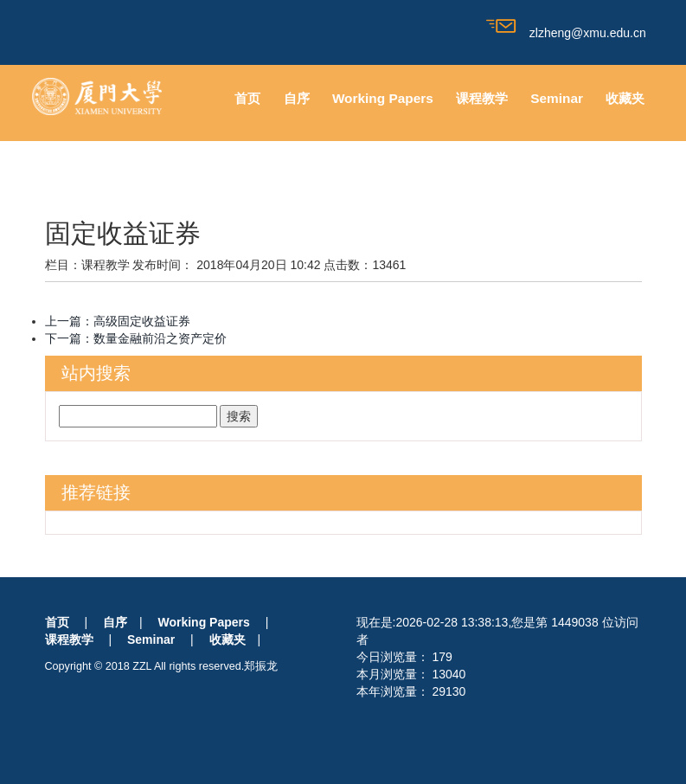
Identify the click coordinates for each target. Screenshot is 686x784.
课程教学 (482, 98)
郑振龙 (261, 666)
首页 (247, 98)
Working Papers (383, 98)
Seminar (557, 98)
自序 (297, 98)
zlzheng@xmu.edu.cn (566, 33)
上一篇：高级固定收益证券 (118, 321)
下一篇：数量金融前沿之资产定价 (136, 338)
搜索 (239, 416)
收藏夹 (625, 98)
